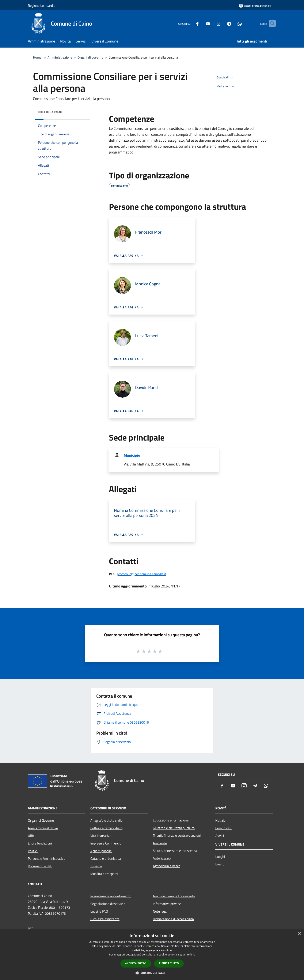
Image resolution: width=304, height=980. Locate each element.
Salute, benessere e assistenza (175, 851)
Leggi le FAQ (99, 911)
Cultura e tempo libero (106, 828)
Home (37, 57)
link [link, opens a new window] (193, 955)
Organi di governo (90, 57)
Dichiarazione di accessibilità (173, 919)
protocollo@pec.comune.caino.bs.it (142, 574)
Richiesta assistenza (105, 919)
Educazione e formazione (171, 820)
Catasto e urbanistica (106, 858)
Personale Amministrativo (47, 858)
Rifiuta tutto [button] (169, 963)
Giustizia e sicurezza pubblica (174, 828)
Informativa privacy (167, 904)
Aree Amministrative (43, 828)
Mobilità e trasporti (104, 874)
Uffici (32, 836)
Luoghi (220, 857)
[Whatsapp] (233, 23)
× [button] (299, 934)
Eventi (220, 864)
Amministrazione (60, 57)
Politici (33, 851)
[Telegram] (223, 23)
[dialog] (152, 955)
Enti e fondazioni (40, 843)
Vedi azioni (226, 86)
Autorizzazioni (163, 858)
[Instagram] (212, 23)
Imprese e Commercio (106, 843)
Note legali (161, 911)
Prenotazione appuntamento (111, 896)
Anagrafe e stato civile (106, 820)
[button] (152, 973)
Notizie (220, 820)
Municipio (132, 455)
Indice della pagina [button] (50, 112)
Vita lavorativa (101, 836)
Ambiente (160, 843)
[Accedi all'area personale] (255, 6)
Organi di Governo (41, 820)
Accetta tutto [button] (136, 963)
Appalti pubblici (101, 851)
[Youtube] (202, 23)
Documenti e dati (40, 866)
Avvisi (220, 836)
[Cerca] (271, 23)
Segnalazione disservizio (108, 904)
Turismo (96, 866)
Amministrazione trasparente (174, 896)
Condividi (225, 78)
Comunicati (223, 828)
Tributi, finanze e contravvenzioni (177, 835)
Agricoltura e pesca (167, 866)
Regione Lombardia (42, 5)
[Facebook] (191, 23)
